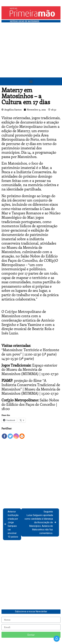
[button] (31, 81)
